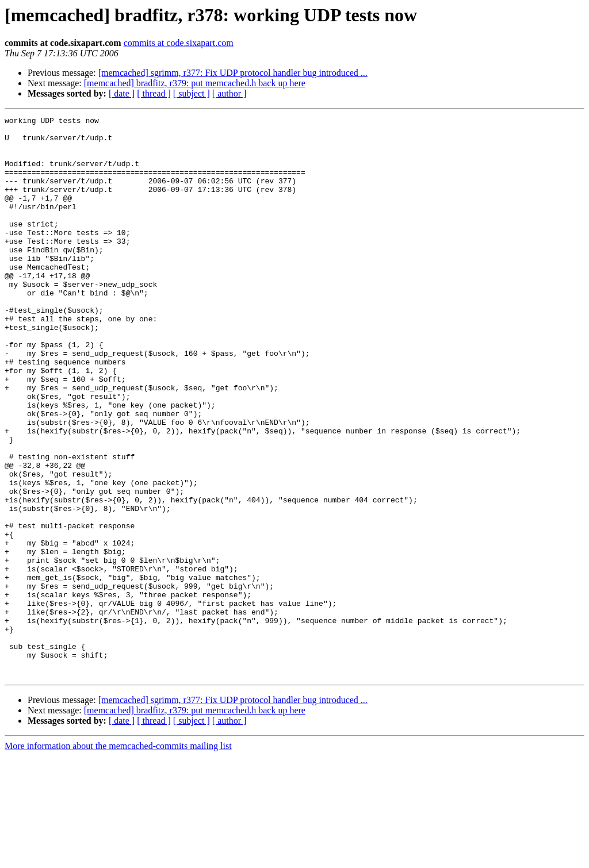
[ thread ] (154, 93)
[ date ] (122, 93)
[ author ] (230, 93)
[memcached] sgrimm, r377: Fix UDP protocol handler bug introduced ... (233, 73)
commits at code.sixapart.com (179, 43)
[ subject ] (192, 93)
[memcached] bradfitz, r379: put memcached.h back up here (195, 83)
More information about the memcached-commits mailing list (118, 858)
